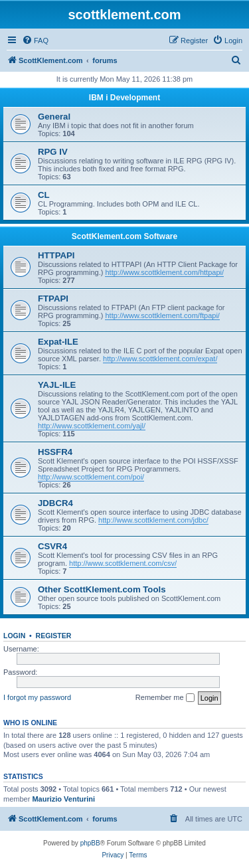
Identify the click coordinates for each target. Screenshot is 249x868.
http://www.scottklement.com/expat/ (160, 359)
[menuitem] (35, 41)
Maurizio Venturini (63, 799)
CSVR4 (52, 546)
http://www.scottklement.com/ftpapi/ (162, 315)
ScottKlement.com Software (124, 236)
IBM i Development (124, 98)
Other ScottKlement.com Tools (102, 589)
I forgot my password (37, 697)
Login (14, 636)
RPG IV (53, 152)
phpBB (90, 843)
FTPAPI (53, 299)
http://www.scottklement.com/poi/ (91, 477)
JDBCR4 (55, 503)
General (54, 117)
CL (44, 195)
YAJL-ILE (57, 385)
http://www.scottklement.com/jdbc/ (153, 520)
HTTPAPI (56, 255)
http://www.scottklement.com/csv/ (123, 563)
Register (54, 636)
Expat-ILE (58, 342)
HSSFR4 (55, 452)
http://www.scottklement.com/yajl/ (92, 426)
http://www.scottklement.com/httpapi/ (164, 272)
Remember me (165, 698)
